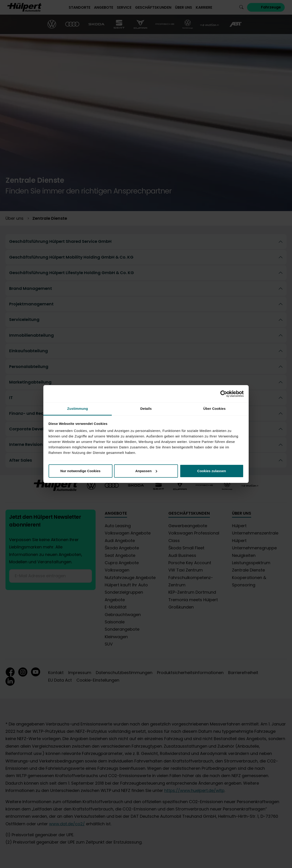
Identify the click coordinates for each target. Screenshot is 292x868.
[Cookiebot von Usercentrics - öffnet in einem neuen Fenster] (224, 394)
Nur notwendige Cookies (81, 471)
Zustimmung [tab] (78, 409)
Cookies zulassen (212, 471)
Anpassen (146, 471)
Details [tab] (146, 409)
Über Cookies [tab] (214, 409)
